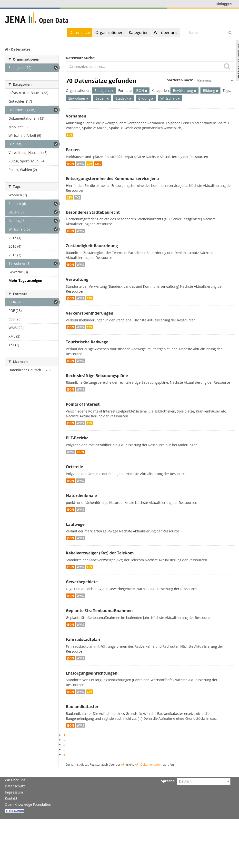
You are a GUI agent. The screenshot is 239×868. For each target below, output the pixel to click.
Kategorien (139, 32)
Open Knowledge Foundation (28, 804)
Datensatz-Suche (80, 58)
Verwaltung (77, 279)
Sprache (168, 781)
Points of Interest (83, 404)
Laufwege (75, 524)
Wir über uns (166, 32)
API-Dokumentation (148, 764)
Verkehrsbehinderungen (90, 313)
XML (98, 164)
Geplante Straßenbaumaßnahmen (99, 611)
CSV (70, 135)
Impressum (14, 792)
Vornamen (76, 116)
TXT (78, 197)
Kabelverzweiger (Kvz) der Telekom (100, 553)
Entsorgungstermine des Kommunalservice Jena (112, 179)
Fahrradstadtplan (83, 639)
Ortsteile (75, 467)
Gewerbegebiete (82, 582)
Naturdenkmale (81, 496)
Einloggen (224, 4)
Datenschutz (15, 786)
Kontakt (11, 798)
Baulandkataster (82, 707)
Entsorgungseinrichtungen (92, 673)
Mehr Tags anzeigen (25, 281)
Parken (73, 150)
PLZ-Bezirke (77, 438)
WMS (80, 164)
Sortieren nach (179, 80)
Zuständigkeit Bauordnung (92, 246)
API (123, 764)
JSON (70, 164)
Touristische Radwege (87, 342)
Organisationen (109, 32)
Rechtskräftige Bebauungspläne (97, 376)
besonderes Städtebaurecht (93, 212)
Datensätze (80, 32)
